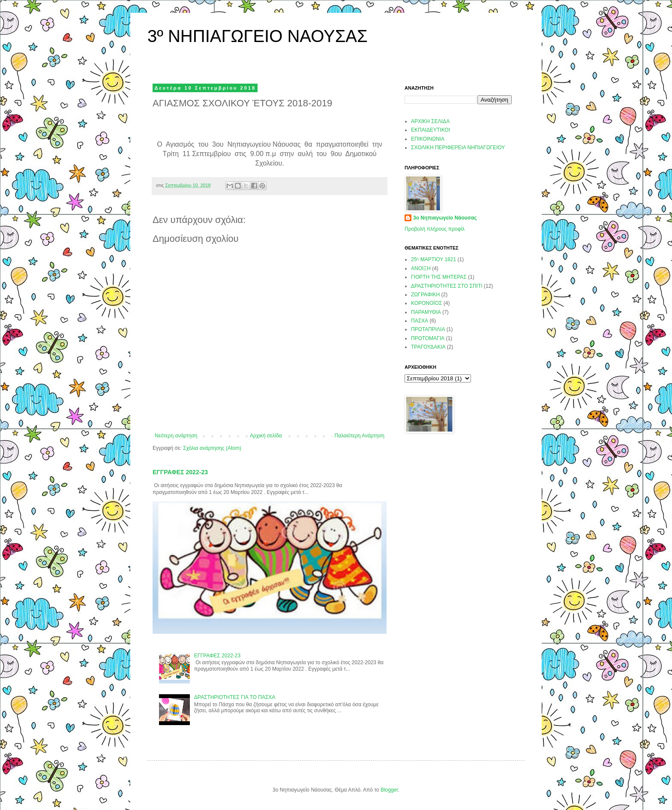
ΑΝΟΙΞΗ (421, 268)
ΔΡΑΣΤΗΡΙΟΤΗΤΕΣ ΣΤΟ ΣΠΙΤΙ (447, 286)
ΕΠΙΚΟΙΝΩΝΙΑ (428, 139)
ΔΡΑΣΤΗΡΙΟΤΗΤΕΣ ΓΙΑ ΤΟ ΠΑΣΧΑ (235, 697)
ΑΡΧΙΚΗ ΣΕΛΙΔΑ (430, 121)
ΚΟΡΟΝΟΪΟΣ (426, 303)
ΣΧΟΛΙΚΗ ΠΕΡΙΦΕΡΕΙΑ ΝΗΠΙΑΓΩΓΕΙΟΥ (458, 148)
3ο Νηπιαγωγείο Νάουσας (445, 218)
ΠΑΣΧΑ (420, 321)
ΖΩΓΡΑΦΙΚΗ (425, 295)
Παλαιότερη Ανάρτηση (359, 436)
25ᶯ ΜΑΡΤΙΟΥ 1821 (433, 259)
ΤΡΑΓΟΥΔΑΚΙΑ (428, 347)
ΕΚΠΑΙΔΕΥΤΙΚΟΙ (430, 130)
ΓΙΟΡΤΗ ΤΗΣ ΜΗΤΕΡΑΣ (439, 277)
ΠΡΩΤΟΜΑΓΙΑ (428, 338)
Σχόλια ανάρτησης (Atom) (212, 448)
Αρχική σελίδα (266, 436)
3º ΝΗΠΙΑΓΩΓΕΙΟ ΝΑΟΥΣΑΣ (258, 36)
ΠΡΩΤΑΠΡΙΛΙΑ (428, 329)
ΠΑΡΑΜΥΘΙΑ (426, 312)
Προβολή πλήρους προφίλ (435, 229)
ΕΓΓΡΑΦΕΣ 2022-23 (180, 472)
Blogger (389, 790)
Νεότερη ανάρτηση (176, 436)
